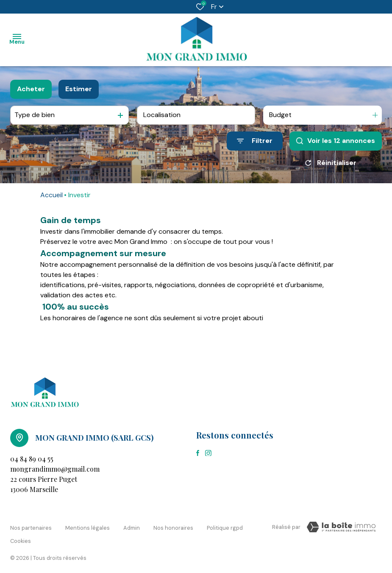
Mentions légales (88, 526)
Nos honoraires (173, 526)
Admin (132, 526)
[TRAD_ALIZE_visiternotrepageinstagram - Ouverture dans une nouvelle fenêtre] (208, 453)
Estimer (79, 89)
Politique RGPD (225, 526)
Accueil (51, 195)
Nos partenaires (31, 526)
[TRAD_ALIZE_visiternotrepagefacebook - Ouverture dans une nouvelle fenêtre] (198, 453)
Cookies (21, 534)
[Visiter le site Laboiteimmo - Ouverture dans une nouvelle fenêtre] (341, 527)
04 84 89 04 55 (32, 459)
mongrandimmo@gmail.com (55, 469)
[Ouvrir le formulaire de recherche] (255, 141)
